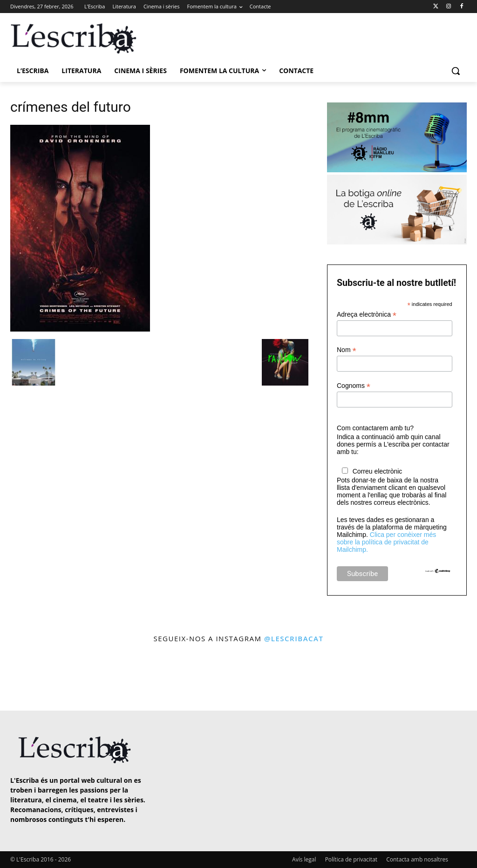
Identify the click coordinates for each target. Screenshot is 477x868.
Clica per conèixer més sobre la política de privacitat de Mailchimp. (386, 542)
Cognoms (354, 386)
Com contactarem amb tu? (375, 428)
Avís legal (304, 859)
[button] (456, 71)
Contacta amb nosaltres (417, 859)
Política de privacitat (351, 859)
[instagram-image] (28, 678)
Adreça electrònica (367, 315)
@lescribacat (294, 638)
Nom (347, 350)
